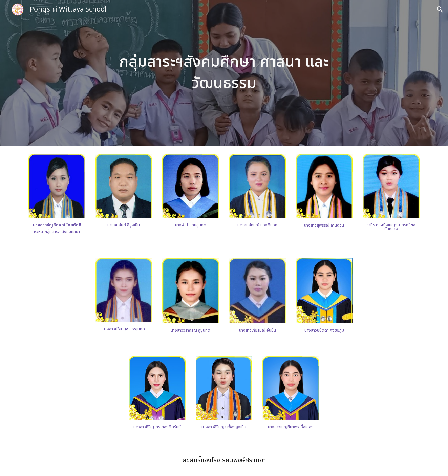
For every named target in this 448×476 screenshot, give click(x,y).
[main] (224, 73)
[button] (440, 9)
